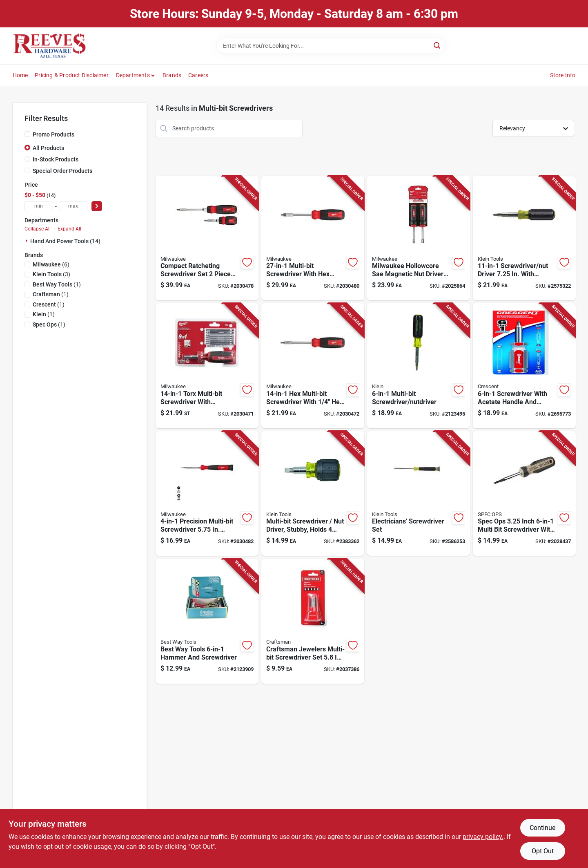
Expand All (69, 229)
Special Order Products (62, 171)
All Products (48, 148)
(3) (51, 274)
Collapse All (38, 229)
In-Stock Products (56, 159)
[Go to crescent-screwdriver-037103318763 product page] (524, 366)
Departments (133, 75)
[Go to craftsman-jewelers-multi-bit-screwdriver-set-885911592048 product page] (313, 621)
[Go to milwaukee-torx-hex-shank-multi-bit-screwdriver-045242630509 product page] (207, 366)
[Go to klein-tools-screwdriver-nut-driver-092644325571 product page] (419, 366)
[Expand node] (27, 241)
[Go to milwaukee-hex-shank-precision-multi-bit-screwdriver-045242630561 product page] (207, 494)
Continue (542, 828)
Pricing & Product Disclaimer (72, 75)
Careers (198, 75)
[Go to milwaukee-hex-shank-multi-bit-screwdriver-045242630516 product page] (313, 366)
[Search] (438, 45)
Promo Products (53, 134)
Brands (172, 75)
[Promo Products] (27, 134)
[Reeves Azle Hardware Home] (49, 46)
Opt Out (543, 851)
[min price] (39, 206)
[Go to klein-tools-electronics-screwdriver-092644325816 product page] (419, 494)
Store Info (563, 75)
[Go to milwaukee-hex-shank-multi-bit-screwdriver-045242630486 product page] (313, 238)
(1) (57, 284)
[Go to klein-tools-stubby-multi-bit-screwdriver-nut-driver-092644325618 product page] (313, 494)
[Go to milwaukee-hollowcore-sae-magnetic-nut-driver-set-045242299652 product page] (419, 238)
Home (20, 75)
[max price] (73, 206)
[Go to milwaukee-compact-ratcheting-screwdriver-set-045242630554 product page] (207, 238)
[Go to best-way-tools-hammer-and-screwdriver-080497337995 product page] (207, 621)
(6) (51, 264)
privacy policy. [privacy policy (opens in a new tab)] (483, 837)
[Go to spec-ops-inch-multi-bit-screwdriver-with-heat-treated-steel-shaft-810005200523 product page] (524, 494)
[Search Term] (331, 46)
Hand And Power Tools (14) (65, 241)
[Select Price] (97, 206)
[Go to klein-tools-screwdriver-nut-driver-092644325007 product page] (524, 238)
